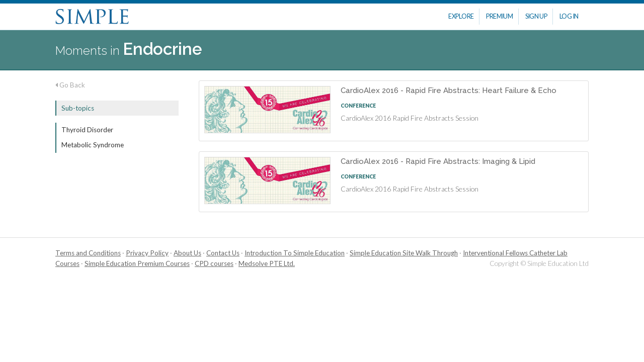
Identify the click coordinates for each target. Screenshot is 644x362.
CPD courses (214, 263)
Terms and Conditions (88, 253)
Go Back (70, 85)
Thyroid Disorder (87, 130)
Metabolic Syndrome (93, 145)
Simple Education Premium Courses (137, 263)
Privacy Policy (147, 253)
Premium (500, 16)
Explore (461, 16)
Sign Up (536, 16)
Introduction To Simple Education (295, 253)
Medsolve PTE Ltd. (267, 263)
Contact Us (223, 253)
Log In (569, 16)
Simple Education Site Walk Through (404, 253)
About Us (187, 253)
